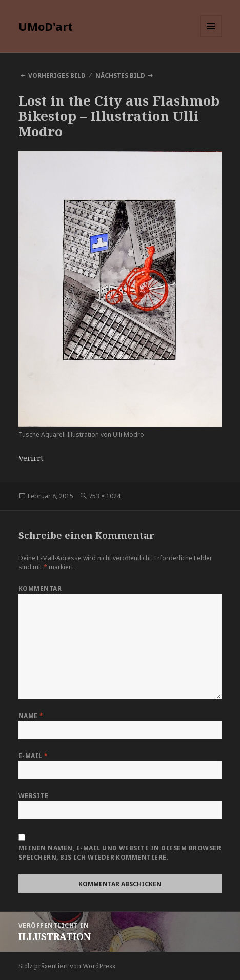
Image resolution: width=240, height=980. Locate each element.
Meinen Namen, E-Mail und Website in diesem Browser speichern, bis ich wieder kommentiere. (120, 853)
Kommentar (40, 589)
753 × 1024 (105, 496)
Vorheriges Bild (57, 76)
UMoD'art (46, 26)
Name (31, 716)
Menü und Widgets (211, 37)
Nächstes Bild (120, 76)
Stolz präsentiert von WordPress (67, 966)
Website (33, 796)
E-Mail (33, 756)
